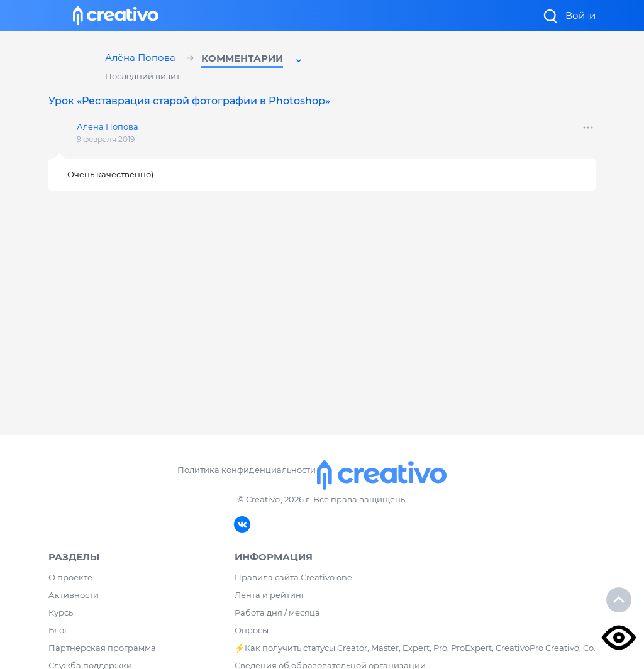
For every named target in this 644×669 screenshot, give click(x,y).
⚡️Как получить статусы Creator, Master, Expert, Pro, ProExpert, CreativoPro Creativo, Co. (415, 648)
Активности (74, 595)
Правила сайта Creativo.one (293, 577)
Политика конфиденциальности (246, 470)
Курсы (62, 612)
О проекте (70, 577)
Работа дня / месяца (277, 612)
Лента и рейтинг (270, 595)
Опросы (252, 630)
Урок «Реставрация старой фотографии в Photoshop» (189, 101)
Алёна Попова (142, 58)
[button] (253, 60)
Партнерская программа (102, 648)
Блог (58, 630)
